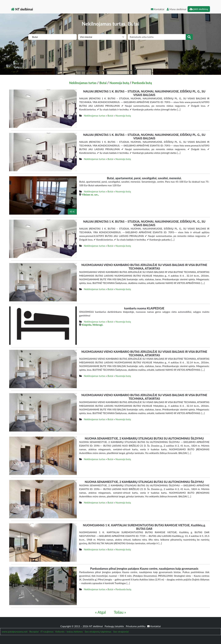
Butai (103, 83)
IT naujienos (47, 632)
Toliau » (120, 612)
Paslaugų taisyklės (115, 626)
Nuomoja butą (119, 83)
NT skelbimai (22, 9)
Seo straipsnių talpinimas (98, 632)
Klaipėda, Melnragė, (92, 325)
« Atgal (101, 612)
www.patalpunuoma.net (15, 632)
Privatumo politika (136, 626)
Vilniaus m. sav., (90, 195)
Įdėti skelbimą (199, 9)
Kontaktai (158, 9)
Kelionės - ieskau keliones (69, 632)
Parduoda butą (142, 83)
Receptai (34, 632)
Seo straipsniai (121, 632)
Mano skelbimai (176, 9)
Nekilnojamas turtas (83, 83)
